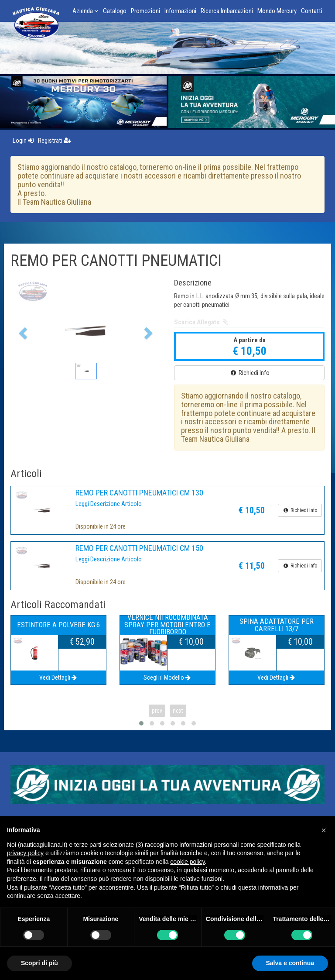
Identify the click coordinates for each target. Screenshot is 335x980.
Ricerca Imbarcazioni (227, 11)
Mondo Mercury (277, 11)
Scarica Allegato (202, 322)
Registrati (55, 141)
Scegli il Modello (168, 677)
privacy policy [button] (25, 853)
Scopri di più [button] (39, 963)
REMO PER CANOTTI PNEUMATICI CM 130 (139, 493)
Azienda (85, 11)
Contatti (312, 11)
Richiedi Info (250, 373)
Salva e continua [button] (290, 963)
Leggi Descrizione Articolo (109, 504)
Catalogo (115, 11)
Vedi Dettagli (59, 677)
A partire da (250, 340)
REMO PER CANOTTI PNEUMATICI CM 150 (139, 548)
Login (23, 141)
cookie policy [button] (187, 862)
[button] (22, 331)
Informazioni (180, 11)
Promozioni (145, 11)
